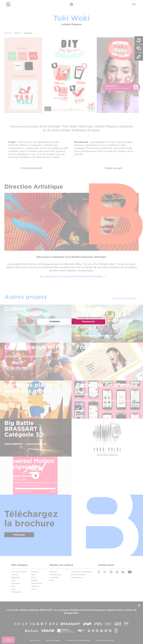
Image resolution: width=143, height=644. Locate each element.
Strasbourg (36, 583)
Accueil (8, 33)
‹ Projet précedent (31, 168)
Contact (53, 572)
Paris (34, 577)
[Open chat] (121, 87)
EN (134, 4)
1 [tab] (71, 109)
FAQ (52, 580)
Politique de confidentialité (78, 640)
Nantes (35, 572)
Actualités (54, 577)
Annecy (15, 575)
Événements (55, 575)
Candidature (77, 577)
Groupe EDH (71, 613)
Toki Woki (28, 33)
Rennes (35, 580)
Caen (14, 580)
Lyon (14, 589)
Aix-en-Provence (19, 572)
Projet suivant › (114, 168)
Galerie (17, 33)
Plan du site (35, 640)
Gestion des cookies (105, 640)
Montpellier (17, 592)
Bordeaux (16, 577)
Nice (33, 575)
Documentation (78, 575)
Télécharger (19, 535)
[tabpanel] (72, 75)
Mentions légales (53, 640)
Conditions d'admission (82, 572)
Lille (13, 586)
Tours (34, 589)
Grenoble (16, 583)
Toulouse (35, 586)
